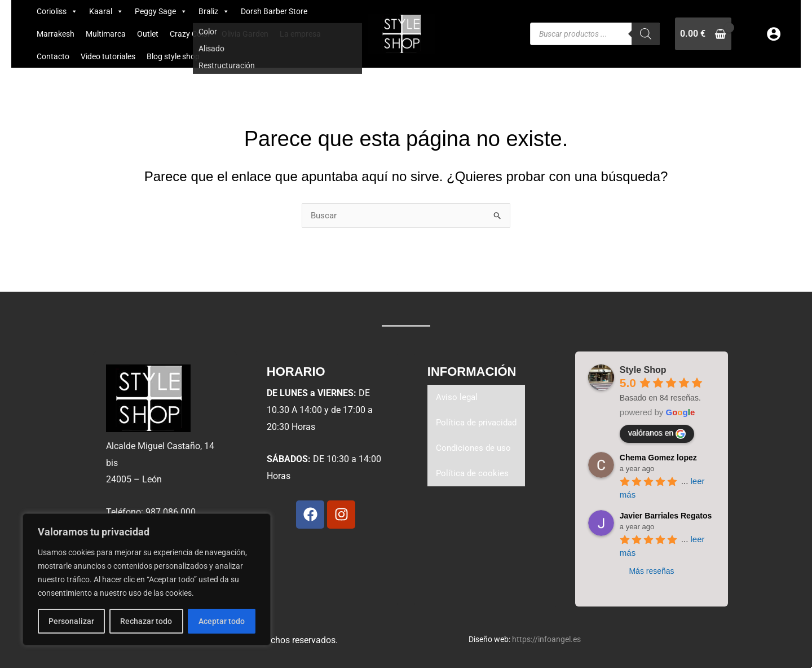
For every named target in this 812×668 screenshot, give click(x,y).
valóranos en (657, 434)
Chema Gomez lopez (658, 458)
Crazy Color (190, 34)
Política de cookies (473, 476)
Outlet (148, 34)
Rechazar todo (146, 621)
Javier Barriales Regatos (666, 516)
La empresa (300, 34)
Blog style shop (173, 56)
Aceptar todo (222, 621)
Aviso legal (458, 398)
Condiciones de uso (475, 450)
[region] (147, 579)
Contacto (53, 56)
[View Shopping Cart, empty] (703, 34)
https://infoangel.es (546, 639)
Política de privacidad (479, 424)
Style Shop (643, 370)
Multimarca (106, 34)
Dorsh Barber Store (274, 11)
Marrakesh (56, 34)
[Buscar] (646, 34)
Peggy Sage (161, 11)
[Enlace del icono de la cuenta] (774, 34)
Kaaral (106, 11)
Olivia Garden (245, 34)
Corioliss (57, 11)
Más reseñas (651, 571)
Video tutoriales (108, 56)
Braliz (214, 11)
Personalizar (71, 621)
